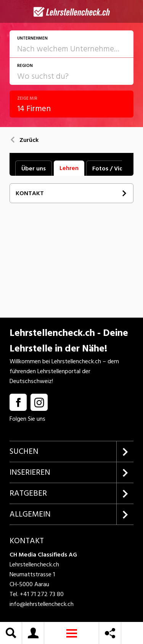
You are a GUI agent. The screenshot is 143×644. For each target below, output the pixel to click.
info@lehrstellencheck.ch (42, 604)
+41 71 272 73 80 (42, 594)
